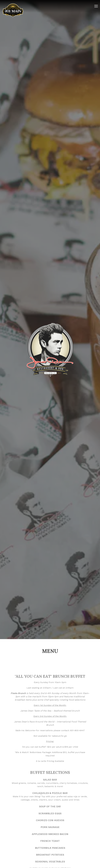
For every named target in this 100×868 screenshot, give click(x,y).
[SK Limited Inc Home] (13, 10)
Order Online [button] (50, 864)
